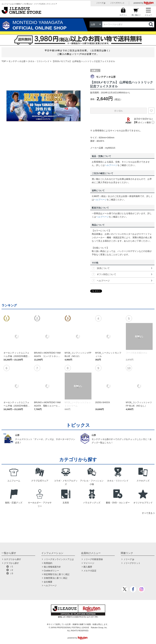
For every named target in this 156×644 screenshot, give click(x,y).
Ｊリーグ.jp (101, 3)
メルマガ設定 (90, 571)
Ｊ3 (11, 573)
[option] (44, 107)
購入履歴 (88, 567)
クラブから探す (11, 563)
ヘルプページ (111, 165)
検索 (151, 24)
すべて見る (147, 513)
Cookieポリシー (51, 571)
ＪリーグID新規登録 (93, 559)
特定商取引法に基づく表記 (57, 574)
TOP (4, 61)
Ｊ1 (11, 566)
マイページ (89, 563)
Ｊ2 (11, 570)
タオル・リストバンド (39, 61)
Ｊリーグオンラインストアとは (59, 559)
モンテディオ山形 (17, 61)
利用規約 (48, 563)
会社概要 (48, 582)
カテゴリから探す (13, 559)
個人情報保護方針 (52, 567)
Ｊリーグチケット (117, 3)
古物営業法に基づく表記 (56, 578)
